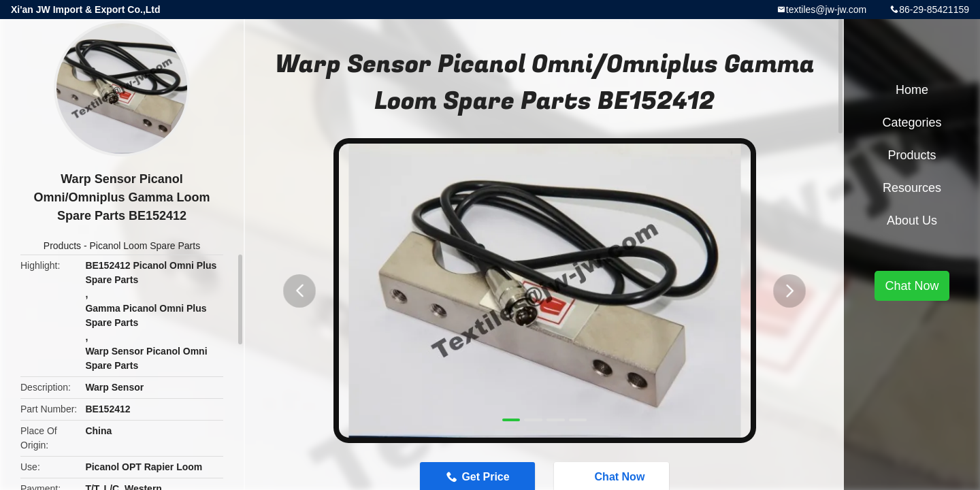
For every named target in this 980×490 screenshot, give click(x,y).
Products (62, 246)
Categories (912, 122)
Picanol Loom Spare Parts (145, 246)
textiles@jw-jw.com (826, 10)
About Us (912, 220)
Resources (912, 188)
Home (912, 90)
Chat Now (912, 286)
